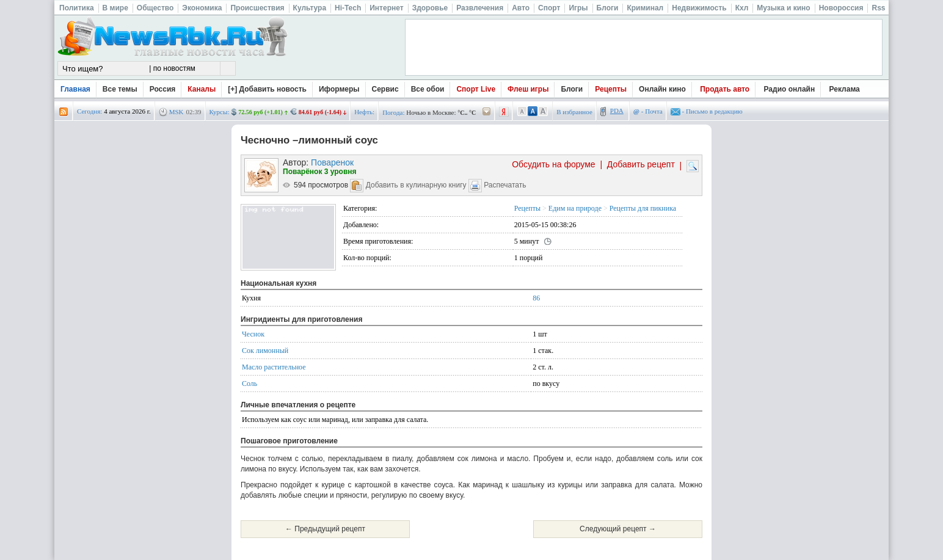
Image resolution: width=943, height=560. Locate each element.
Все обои (428, 89)
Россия (163, 89)
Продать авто (725, 89)
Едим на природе (575, 208)
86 (536, 298)
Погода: (393, 112)
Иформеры (339, 89)
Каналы (202, 89)
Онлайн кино (662, 89)
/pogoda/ (487, 112)
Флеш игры (528, 89)
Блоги (572, 89)
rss (64, 112)
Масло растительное (274, 367)
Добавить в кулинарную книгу (416, 185)
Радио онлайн (790, 89)
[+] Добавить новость (267, 89)
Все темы (120, 89)
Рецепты (611, 89)
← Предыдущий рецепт (325, 529)
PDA (617, 111)
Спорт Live (476, 89)
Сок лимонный (265, 351)
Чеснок (253, 334)
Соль (249, 384)
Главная (75, 89)
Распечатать (505, 185)
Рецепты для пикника (643, 208)
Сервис (385, 89)
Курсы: (220, 112)
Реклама (845, 89)
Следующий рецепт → (618, 529)
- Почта (648, 111)
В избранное (574, 112)
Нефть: (364, 112)
